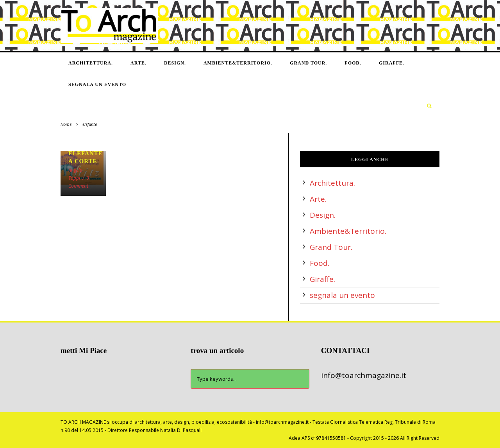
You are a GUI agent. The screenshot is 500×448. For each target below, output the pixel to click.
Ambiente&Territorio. (238, 63)
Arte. (138, 63)
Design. (175, 63)
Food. (353, 63)
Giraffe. (392, 63)
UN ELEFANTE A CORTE (86, 153)
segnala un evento (97, 84)
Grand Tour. (308, 63)
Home (66, 124)
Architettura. (91, 63)
